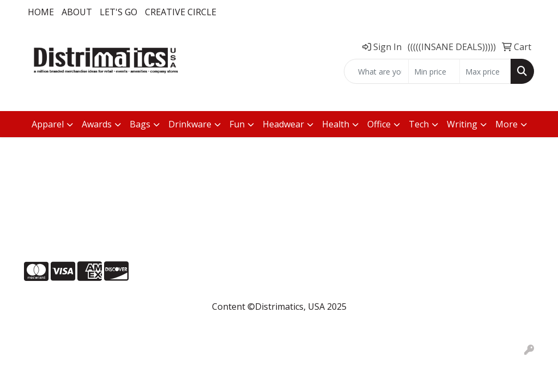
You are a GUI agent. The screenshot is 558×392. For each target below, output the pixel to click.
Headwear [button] (283, 124)
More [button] (507, 124)
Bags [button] (140, 124)
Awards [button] (97, 124)
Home (41, 12)
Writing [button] (462, 124)
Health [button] (336, 124)
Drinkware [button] (190, 124)
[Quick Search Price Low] (434, 71)
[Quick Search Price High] (485, 71)
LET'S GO (119, 12)
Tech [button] (419, 124)
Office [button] (379, 124)
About (77, 12)
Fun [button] (237, 124)
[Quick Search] (376, 71)
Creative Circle (181, 12)
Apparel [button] (48, 124)
